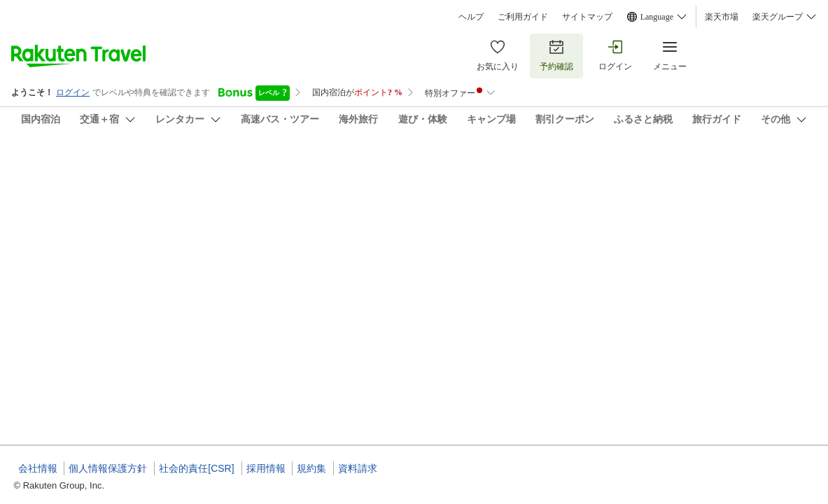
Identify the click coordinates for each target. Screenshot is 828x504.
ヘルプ (471, 17)
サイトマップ (587, 17)
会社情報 (38, 468)
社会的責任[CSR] (196, 468)
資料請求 (358, 468)
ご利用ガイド (523, 17)
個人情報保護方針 (108, 468)
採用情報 (266, 468)
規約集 (311, 468)
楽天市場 (722, 17)
